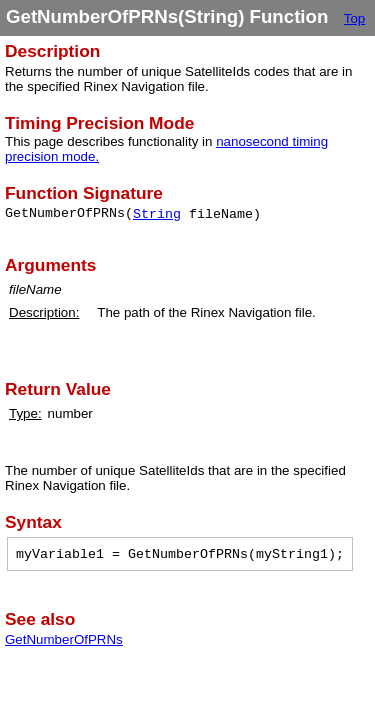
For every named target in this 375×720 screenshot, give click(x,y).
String (157, 214)
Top (355, 18)
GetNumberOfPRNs (64, 639)
